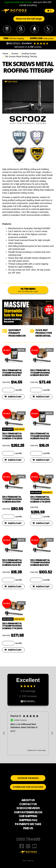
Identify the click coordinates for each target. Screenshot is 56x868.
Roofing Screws (29, 54)
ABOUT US (28, 800)
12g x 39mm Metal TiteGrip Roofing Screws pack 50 (12, 373)
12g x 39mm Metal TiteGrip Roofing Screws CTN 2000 (12, 436)
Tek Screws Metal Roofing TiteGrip (21, 56)
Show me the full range (29, 19)
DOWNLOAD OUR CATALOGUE (28, 787)
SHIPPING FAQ (28, 820)
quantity (19, 390)
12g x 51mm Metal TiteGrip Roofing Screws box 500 (12, 499)
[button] (4, 733)
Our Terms (28, 861)
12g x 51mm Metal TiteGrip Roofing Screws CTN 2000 (40, 499)
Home (5, 54)
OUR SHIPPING (28, 816)
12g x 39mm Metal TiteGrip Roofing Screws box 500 (40, 373)
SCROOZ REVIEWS (28, 808)
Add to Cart (13, 397)
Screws (15, 54)
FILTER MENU (28, 290)
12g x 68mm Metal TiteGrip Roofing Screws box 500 (40, 563)
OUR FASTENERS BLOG (28, 812)
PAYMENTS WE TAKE (28, 824)
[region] (28, 733)
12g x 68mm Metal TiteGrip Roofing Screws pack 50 (12, 563)
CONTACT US (28, 804)
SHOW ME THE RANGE (28, 778)
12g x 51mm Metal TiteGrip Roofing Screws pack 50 (40, 436)
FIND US (28, 828)
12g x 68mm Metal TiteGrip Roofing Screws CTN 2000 (12, 626)
